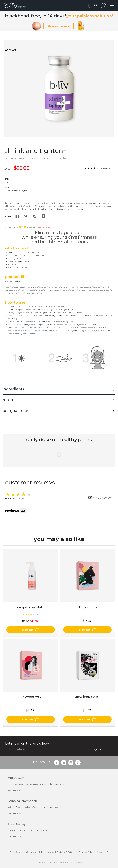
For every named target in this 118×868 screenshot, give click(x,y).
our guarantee (16, 411)
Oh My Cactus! (87, 607)
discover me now (59, 26)
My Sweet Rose (31, 697)
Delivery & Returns (66, 852)
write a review (100, 498)
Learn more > (15, 790)
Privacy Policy (86, 852)
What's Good (16, 248)
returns (10, 400)
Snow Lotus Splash (88, 697)
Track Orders (16, 852)
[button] (57, 143)
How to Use (15, 302)
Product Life (16, 277)
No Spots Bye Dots (30, 607)
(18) (37, 614)
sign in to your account (103, 7)
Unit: (7, 179)
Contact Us (32, 852)
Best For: (9, 187)
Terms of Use (47, 852)
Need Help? (103, 852)
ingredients (13, 389)
